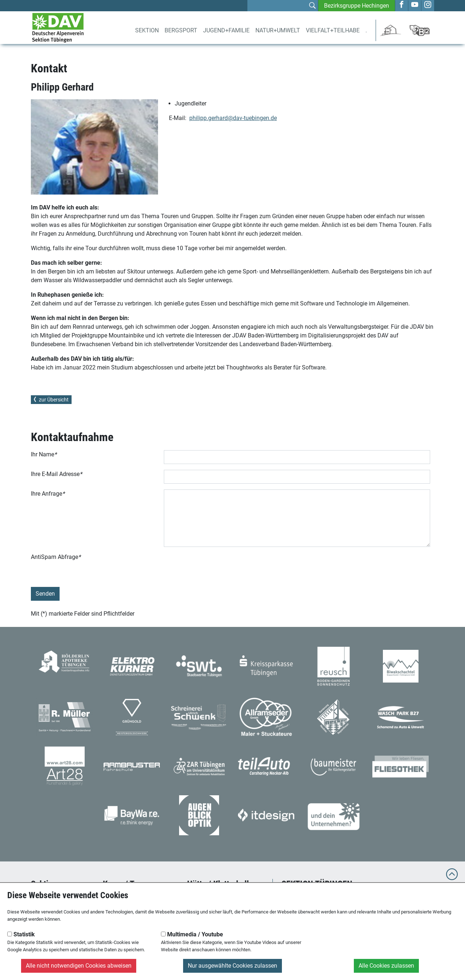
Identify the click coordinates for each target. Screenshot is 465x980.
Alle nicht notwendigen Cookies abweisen (79, 966)
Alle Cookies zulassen (386, 966)
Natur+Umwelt (278, 30)
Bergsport (181, 30)
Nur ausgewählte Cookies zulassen (232, 966)
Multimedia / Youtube (192, 934)
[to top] (452, 878)
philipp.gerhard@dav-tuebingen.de (233, 118)
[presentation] (219, 567)
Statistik (21, 934)
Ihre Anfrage (48, 494)
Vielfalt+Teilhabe (333, 30)
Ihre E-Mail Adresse (56, 474)
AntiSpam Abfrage (56, 557)
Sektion (147, 30)
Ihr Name (44, 454)
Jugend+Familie (226, 30)
